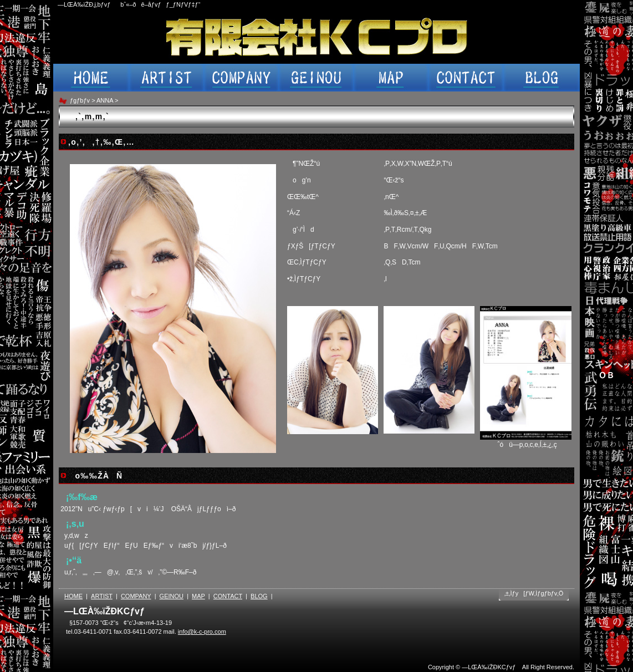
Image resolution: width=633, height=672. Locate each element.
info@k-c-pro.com (202, 632)
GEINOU (172, 596)
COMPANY (136, 596)
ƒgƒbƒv (80, 100)
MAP (198, 596)
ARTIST (102, 596)
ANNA (105, 100)
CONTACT (228, 596)
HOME (73, 596)
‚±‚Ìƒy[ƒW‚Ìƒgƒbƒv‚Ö (534, 593)
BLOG (259, 596)
